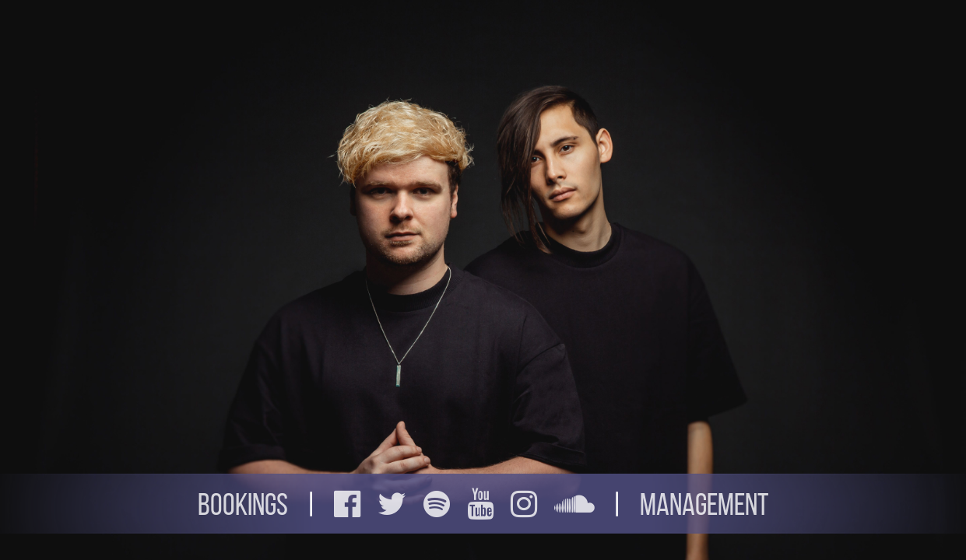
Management (704, 504)
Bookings (243, 504)
